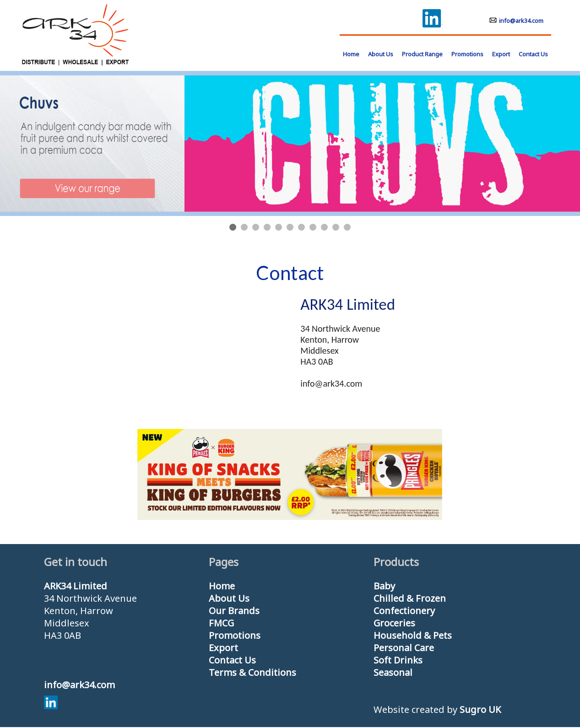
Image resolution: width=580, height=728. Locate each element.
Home (222, 586)
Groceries (394, 623)
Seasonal (393, 672)
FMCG (221, 623)
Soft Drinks (398, 660)
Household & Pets (413, 635)
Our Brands (234, 611)
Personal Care (404, 648)
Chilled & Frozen (410, 598)
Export (501, 54)
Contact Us (533, 54)
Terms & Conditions (252, 672)
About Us (381, 54)
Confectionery (404, 611)
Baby (384, 586)
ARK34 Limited (76, 586)
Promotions (467, 54)
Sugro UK (480, 709)
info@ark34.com (516, 21)
